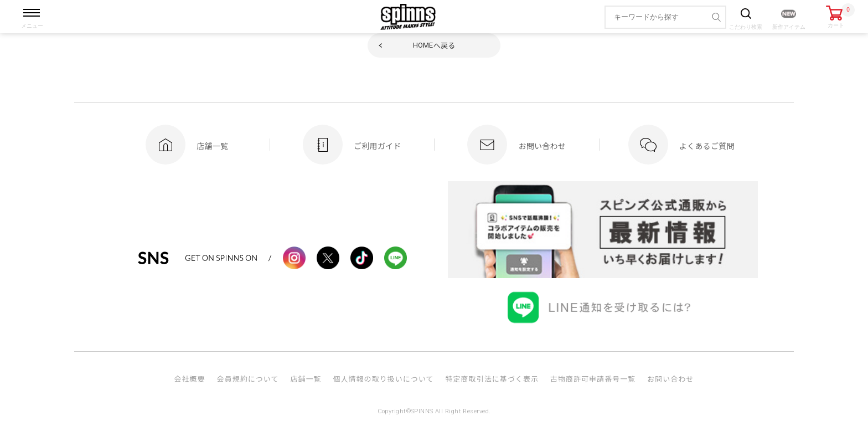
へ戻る (434, 45)
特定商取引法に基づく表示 (492, 379)
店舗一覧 (306, 379)
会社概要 (189, 379)
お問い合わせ (670, 379)
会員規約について (248, 379)
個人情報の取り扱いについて (383, 379)
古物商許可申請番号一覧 (593, 379)
